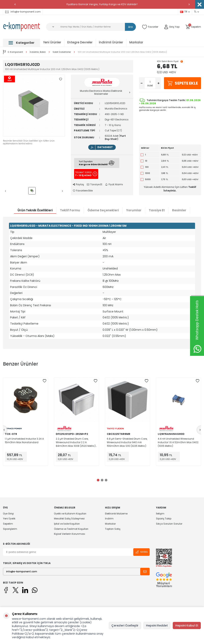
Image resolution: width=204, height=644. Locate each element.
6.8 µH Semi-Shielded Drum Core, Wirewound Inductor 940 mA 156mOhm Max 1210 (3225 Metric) (127, 442)
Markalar (136, 42)
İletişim (160, 514)
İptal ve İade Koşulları (67, 524)
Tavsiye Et (95, 184)
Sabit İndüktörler (62, 52)
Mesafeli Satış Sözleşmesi (69, 519)
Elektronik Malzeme (116, 514)
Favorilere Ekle (83, 191)
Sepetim (8, 524)
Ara (130, 27)
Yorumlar (134, 210)
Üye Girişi (8, 514)
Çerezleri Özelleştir (125, 625)
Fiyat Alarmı (114, 184)
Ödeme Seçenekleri (103, 210)
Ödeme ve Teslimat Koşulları (71, 529)
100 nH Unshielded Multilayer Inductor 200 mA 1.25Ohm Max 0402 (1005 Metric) (122, 52)
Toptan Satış (113, 529)
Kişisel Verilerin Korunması (70, 534)
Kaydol (141, 552)
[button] (15, 4)
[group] (34, 106)
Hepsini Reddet (157, 625)
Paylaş (78, 184)
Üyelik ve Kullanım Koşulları (70, 514)
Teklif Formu (70, 210)
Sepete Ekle (182, 83)
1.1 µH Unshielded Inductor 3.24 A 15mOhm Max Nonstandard (24, 441)
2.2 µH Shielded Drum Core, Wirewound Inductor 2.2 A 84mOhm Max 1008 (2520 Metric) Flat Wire (76, 442)
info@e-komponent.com (23, 12)
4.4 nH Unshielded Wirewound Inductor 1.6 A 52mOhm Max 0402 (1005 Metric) (178, 442)
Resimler (179, 210)
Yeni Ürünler (52, 42)
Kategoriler (22, 43)
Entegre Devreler (80, 42)
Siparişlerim (10, 529)
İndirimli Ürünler (111, 42)
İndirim (109, 519)
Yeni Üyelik (9, 519)
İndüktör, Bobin (38, 52)
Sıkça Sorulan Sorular (169, 524)
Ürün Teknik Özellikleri (35, 210)
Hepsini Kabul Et (187, 625)
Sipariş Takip (164, 519)
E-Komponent (13, 52)
